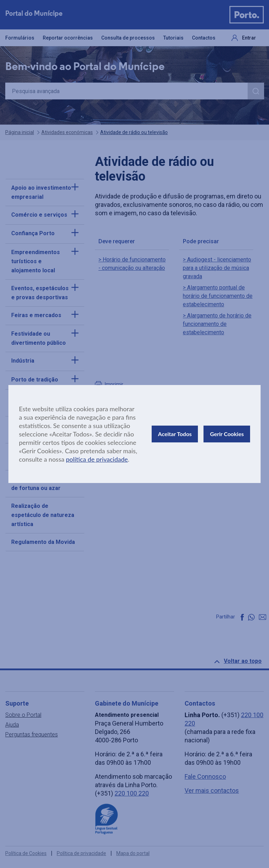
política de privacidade (97, 459)
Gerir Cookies (227, 434)
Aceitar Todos (175, 434)
